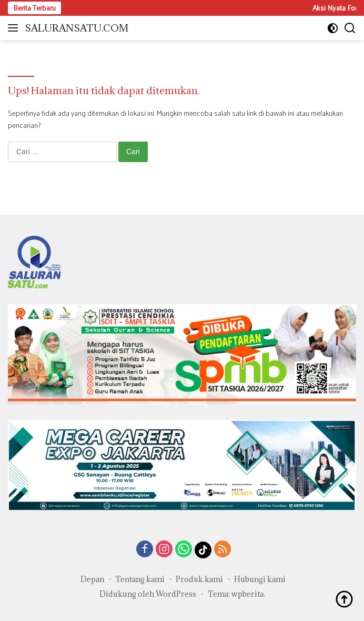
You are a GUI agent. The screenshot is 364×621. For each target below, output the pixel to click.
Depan (92, 579)
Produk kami (199, 579)
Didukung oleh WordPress (148, 594)
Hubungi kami (260, 579)
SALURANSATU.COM (77, 28)
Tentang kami (140, 579)
